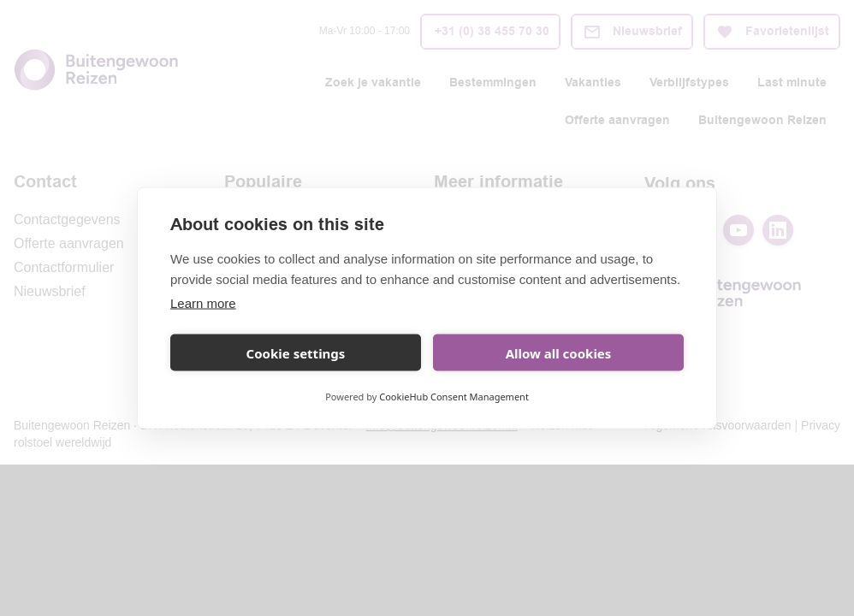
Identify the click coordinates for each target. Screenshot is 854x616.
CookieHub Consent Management (454, 397)
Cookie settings (296, 352)
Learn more (203, 303)
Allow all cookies (559, 352)
